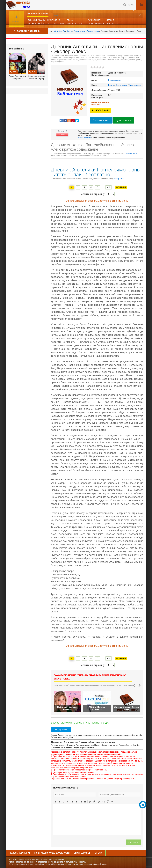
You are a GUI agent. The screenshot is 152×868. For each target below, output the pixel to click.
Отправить (133, 842)
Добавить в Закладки (27, 31)
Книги (111, 85)
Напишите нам (84, 137)
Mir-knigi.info (27, 5)
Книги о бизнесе (75, 23)
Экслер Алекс (115, 80)
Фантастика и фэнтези (38, 23)
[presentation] (55, 801)
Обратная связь (82, 853)
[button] (55, 801)
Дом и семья (112, 23)
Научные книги (94, 20)
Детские (110, 20)
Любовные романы (36, 20)
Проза (70, 20)
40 (108, 187)
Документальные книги (98, 23)
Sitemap (99, 853)
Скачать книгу (101, 120)
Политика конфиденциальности (52, 853)
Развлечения (135, 85)
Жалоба (62, 135)
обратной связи (100, 864)
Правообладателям (19, 853)
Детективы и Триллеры (58, 23)
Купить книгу (123, 120)
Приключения (54, 20)
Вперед (121, 187)
